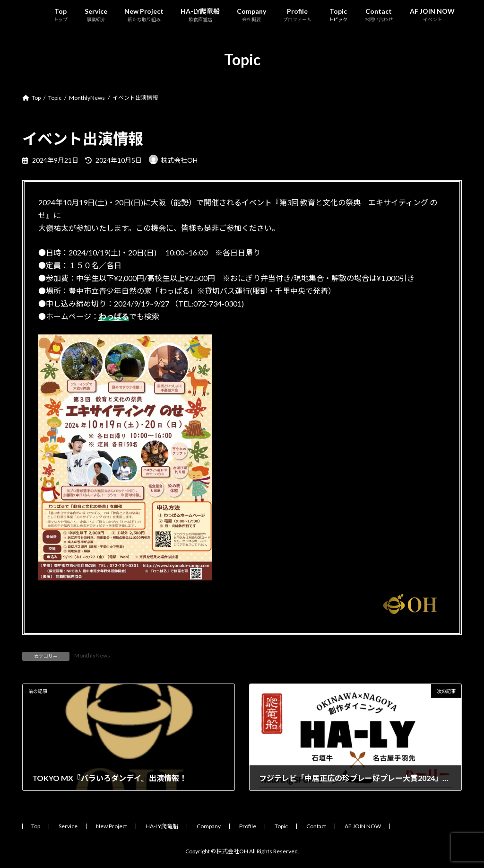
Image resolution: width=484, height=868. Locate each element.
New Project (112, 826)
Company (209, 826)
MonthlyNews (92, 655)
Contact (316, 826)
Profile (248, 826)
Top (36, 826)
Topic (281, 826)
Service (68, 826)
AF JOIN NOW (363, 826)
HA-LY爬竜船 (162, 826)
